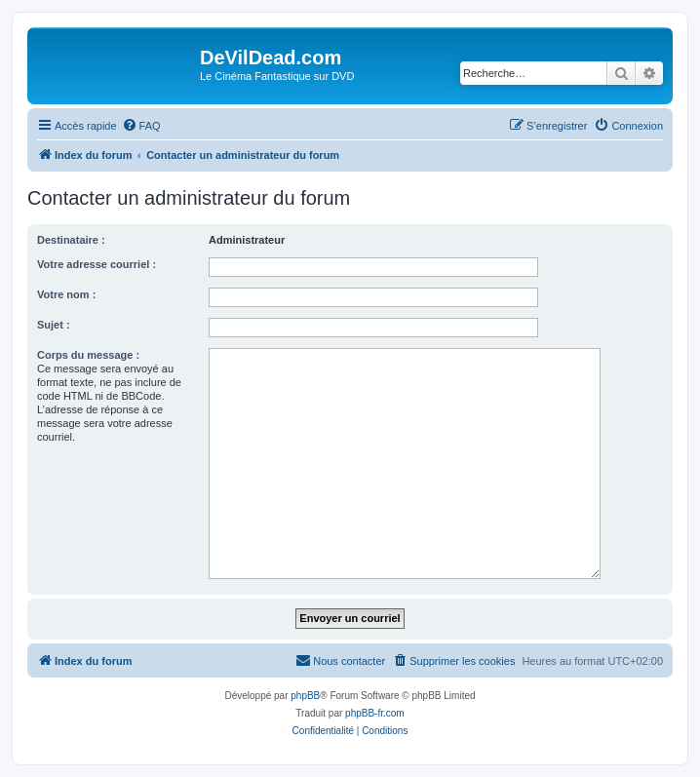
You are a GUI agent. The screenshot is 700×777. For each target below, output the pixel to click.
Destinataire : (71, 240)
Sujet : (54, 325)
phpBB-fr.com (375, 713)
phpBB (305, 696)
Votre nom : (66, 294)
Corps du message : (88, 355)
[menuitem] (141, 126)
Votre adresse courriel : (97, 264)
